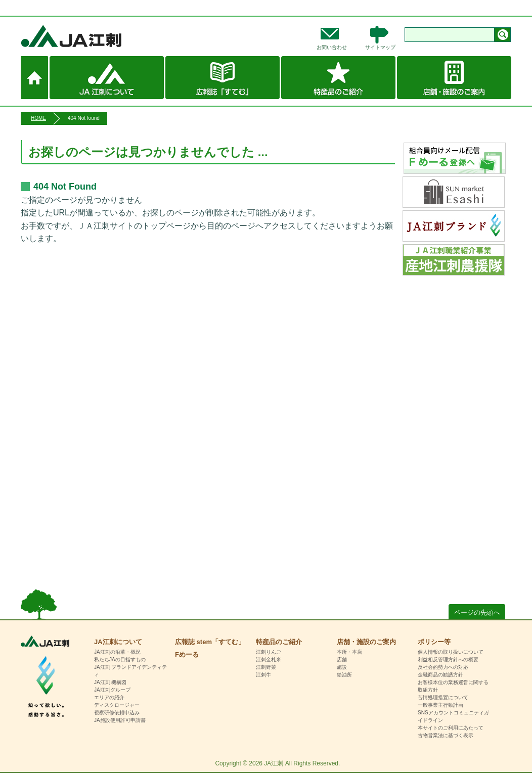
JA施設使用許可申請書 (120, 720)
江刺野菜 (266, 667)
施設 (342, 667)
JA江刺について (107, 78)
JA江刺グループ (112, 690)
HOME (38, 118)
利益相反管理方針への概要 (448, 660)
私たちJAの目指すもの (120, 660)
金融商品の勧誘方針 (440, 675)
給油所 (344, 675)
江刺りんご (269, 652)
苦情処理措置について (443, 697)
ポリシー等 (434, 642)
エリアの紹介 (109, 697)
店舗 (342, 660)
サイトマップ (380, 47)
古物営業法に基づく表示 (446, 735)
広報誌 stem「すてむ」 (223, 78)
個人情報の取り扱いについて (451, 652)
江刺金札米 (269, 660)
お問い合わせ (332, 47)
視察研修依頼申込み (117, 713)
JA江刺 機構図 (110, 682)
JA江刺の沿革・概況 (117, 652)
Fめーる (187, 654)
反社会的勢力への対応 (443, 667)
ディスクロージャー (117, 705)
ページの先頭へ (477, 612)
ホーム (34, 78)
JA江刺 (104, 36)
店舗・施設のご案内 (454, 78)
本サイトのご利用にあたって (451, 728)
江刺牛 (263, 675)
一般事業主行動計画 (440, 705)
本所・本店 (349, 652)
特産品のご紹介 (338, 78)
